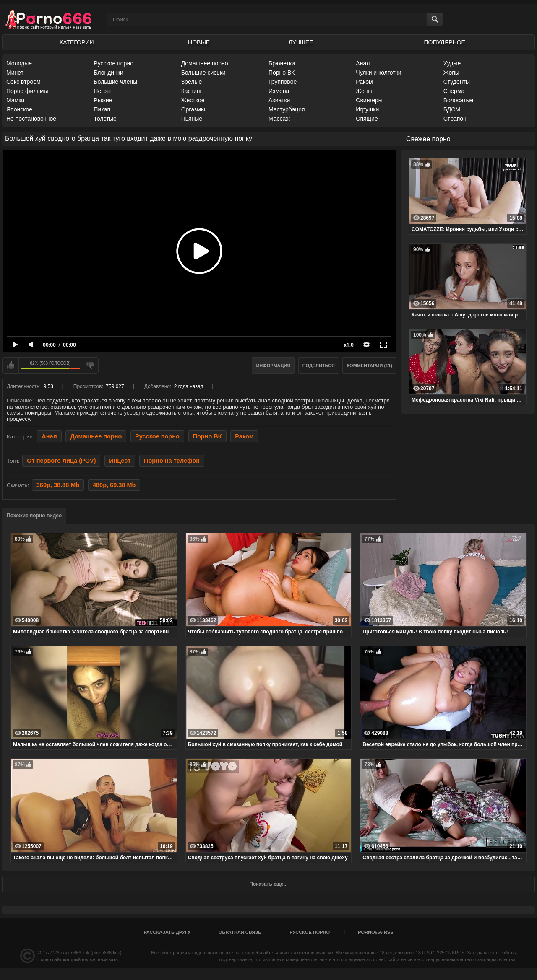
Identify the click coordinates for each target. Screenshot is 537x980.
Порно (44, 959)
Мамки (15, 100)
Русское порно (113, 63)
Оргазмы (193, 109)
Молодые (19, 63)
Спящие (367, 119)
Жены (364, 91)
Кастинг (192, 91)
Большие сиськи (203, 73)
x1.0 (349, 345)
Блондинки (108, 73)
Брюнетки (282, 63)
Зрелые (192, 82)
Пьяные (192, 119)
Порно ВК (282, 73)
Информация (273, 366)
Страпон (455, 119)
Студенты (457, 82)
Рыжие (103, 100)
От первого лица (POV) (61, 461)
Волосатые (459, 100)
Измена (279, 91)
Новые (199, 42)
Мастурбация (287, 109)
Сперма (454, 91)
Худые (452, 63)
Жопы (451, 73)
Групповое (283, 82)
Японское (19, 109)
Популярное (445, 42)
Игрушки (367, 109)
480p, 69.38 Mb (114, 485)
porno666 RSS (375, 932)
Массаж (279, 119)
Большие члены (115, 82)
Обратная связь (240, 932)
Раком (364, 82)
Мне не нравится (90, 366)
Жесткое (193, 100)
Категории (77, 42)
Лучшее (301, 42)
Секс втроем (23, 82)
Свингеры (369, 100)
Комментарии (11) (369, 366)
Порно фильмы (27, 91)
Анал (363, 63)
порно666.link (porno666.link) (91, 953)
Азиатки (279, 100)
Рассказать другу (167, 932)
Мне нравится (10, 366)
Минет (15, 73)
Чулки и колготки (378, 73)
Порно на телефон (172, 461)
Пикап (102, 109)
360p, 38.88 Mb (58, 485)
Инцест (120, 461)
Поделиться (319, 366)
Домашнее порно (205, 63)
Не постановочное (31, 119)
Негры (102, 91)
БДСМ (452, 109)
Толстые (105, 119)
